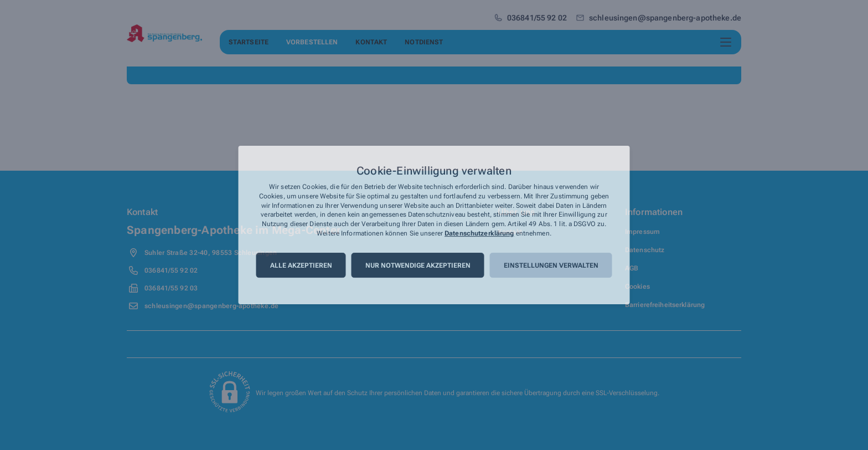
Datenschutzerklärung (479, 233)
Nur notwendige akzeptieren (418, 265)
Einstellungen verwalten (551, 265)
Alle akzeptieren (301, 265)
